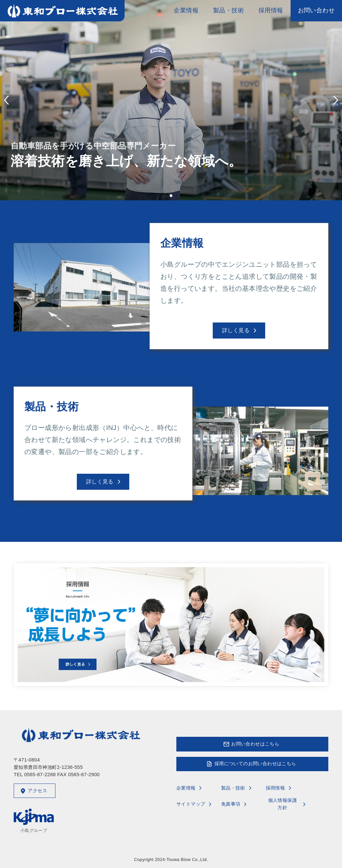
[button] (171, 196)
